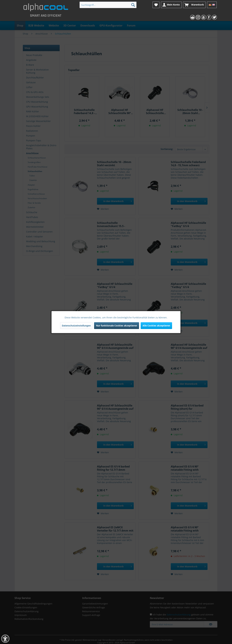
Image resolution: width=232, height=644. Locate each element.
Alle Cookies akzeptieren (156, 326)
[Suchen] (133, 5)
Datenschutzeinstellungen (76, 326)
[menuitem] (108, 5)
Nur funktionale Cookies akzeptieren (117, 326)
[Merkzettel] (156, 5)
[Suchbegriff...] (108, 5)
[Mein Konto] (171, 5)
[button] (5, 639)
